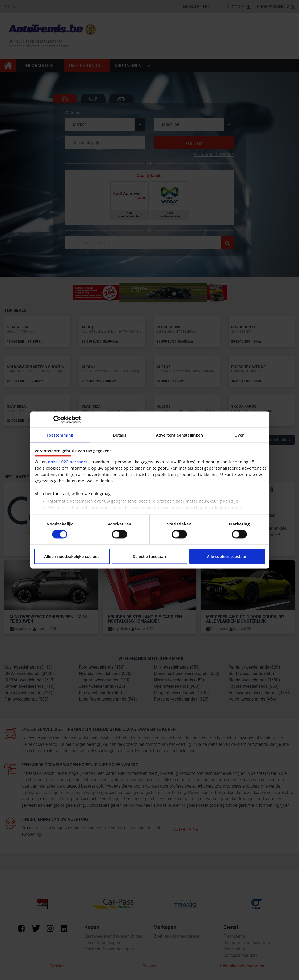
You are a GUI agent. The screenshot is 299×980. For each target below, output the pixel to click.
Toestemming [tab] (60, 435)
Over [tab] (239, 435)
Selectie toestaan (150, 557)
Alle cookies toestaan (227, 557)
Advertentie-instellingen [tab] (180, 435)
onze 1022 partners (68, 462)
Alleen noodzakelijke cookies (72, 557)
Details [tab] (120, 435)
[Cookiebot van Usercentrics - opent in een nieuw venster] (57, 419)
